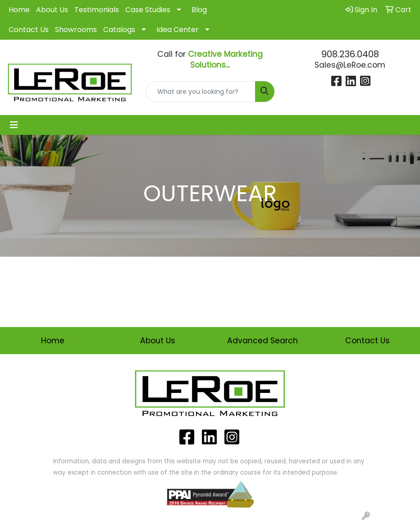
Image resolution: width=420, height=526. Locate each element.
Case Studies (148, 10)
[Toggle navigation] (14, 125)
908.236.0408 (350, 54)
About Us (52, 10)
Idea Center (178, 30)
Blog (199, 10)
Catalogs (119, 30)
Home (19, 10)
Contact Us (29, 30)
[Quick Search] (201, 92)
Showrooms (76, 30)
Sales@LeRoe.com (350, 65)
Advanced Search (262, 341)
